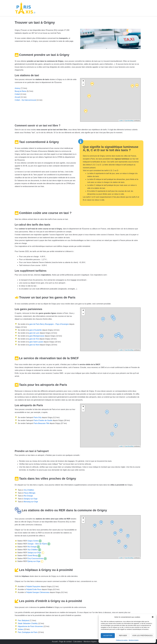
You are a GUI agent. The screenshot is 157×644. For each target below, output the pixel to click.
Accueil (55, 642)
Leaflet (121, 121)
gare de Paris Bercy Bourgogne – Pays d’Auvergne (49, 324)
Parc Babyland (23, 621)
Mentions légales (134, 640)
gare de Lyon (34, 333)
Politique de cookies (122, 640)
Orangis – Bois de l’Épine (37, 544)
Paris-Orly (38, 417)
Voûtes (20, 629)
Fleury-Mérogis (29, 493)
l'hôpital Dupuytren (33, 586)
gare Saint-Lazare (36, 342)
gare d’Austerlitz (35, 330)
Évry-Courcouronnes (35, 558)
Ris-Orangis (28, 496)
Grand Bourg (32, 556)
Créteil (17, 94)
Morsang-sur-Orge (31, 502)
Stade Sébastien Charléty (28, 623)
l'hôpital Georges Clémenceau (38, 592)
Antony (17, 88)
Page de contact (65, 642)
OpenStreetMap (129, 121)
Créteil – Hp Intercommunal (25, 100)
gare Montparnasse (37, 336)
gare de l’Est (34, 339)
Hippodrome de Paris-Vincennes (30, 626)
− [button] (83, 84)
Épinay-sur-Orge (34, 561)
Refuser (123, 635)
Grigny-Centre (33, 541)
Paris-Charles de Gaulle (43, 420)
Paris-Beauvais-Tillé (41, 423)
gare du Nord (34, 345)
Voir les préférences (142, 635)
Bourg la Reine (20, 91)
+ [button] (83, 81)
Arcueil (17, 97)
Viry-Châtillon (29, 490)
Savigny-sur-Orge (30, 499)
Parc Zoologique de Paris (28, 632)
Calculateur (78, 642)
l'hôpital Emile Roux (34, 589)
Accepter (108, 635)
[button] (153, 617)
